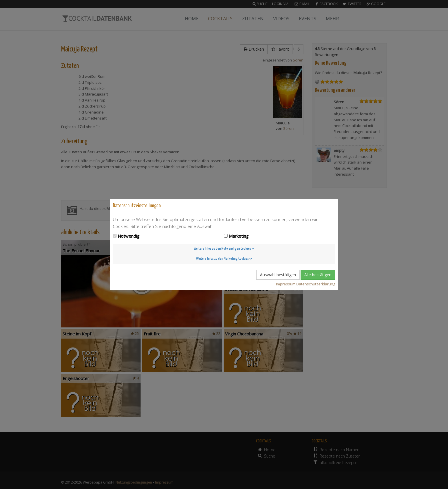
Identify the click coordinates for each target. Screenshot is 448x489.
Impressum (286, 284)
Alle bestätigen (318, 275)
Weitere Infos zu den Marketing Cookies (224, 259)
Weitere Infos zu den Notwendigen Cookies (224, 249)
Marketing (239, 236)
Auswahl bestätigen (278, 275)
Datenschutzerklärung (316, 284)
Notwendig (129, 236)
